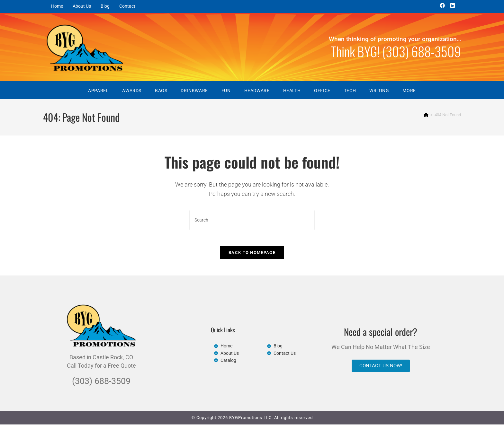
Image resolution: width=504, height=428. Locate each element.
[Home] (426, 115)
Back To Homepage (252, 256)
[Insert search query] (252, 220)
